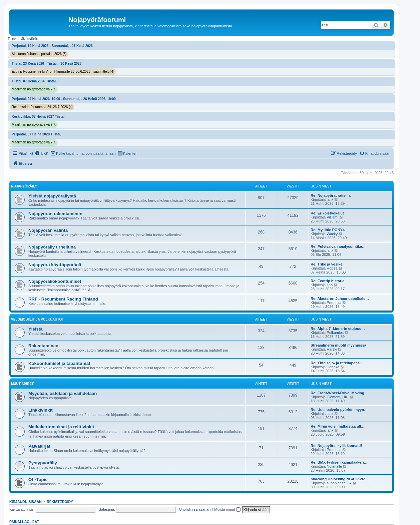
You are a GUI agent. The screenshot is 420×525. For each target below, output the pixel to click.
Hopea (332, 268)
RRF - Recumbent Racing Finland (63, 299)
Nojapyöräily (24, 186)
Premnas (334, 303)
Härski (332, 349)
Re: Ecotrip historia (327, 281)
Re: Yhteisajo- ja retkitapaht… (337, 363)
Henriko (333, 367)
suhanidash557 (339, 483)
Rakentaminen (43, 346)
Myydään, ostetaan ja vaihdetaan (63, 393)
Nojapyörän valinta (48, 230)
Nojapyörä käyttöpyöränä (55, 265)
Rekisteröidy (60, 502)
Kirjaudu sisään (26, 502)
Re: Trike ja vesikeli (328, 264)
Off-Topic (38, 479)
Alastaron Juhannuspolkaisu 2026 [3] (39, 54)
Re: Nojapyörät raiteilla (331, 195)
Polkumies (335, 333)
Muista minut (227, 509)
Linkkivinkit (41, 410)
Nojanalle (334, 466)
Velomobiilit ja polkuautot (37, 319)
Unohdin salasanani (195, 509)
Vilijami (332, 217)
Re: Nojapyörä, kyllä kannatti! (336, 446)
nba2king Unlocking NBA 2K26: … (340, 479)
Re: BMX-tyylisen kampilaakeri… (339, 462)
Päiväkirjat (39, 446)
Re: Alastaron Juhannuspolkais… (340, 299)
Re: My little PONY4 (328, 230)
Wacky (332, 234)
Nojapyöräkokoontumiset (55, 281)
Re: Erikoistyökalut (327, 213)
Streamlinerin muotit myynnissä (338, 345)
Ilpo (330, 285)
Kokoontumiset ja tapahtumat (59, 363)
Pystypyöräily (43, 463)
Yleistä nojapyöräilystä (52, 196)
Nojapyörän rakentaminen (55, 214)
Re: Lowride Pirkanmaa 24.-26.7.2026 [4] (42, 107)
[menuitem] (42, 153)
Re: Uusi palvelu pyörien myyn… (339, 410)
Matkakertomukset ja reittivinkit (61, 427)
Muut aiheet (22, 384)
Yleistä (36, 329)
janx (330, 199)
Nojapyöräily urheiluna (52, 247)
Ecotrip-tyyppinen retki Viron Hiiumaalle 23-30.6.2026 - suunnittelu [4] (63, 72)
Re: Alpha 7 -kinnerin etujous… (338, 329)
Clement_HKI (337, 397)
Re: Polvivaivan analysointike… (338, 246)
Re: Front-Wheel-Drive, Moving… (339, 393)
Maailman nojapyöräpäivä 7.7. (34, 89)
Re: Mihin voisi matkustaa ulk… (338, 426)
